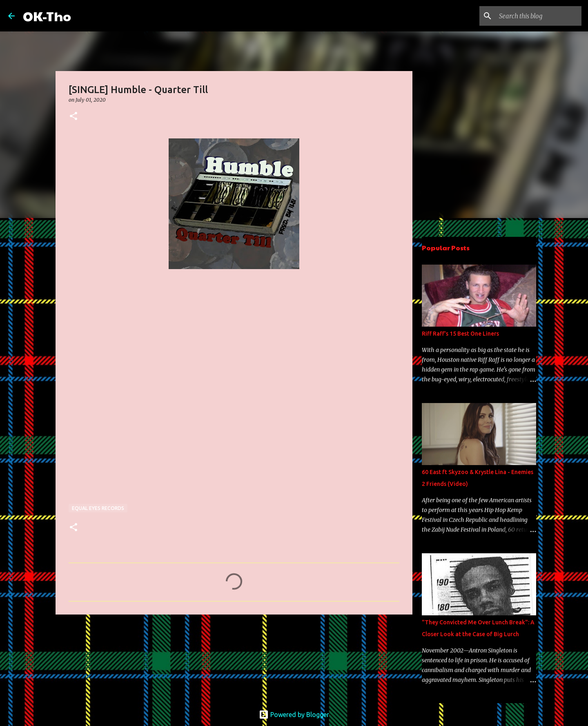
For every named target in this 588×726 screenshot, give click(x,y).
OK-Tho (47, 16)
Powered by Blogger (294, 715)
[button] (73, 117)
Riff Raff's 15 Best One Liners (460, 334)
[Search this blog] (539, 16)
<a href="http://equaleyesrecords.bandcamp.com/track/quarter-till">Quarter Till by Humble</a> (140, 407)
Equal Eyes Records (98, 508)
